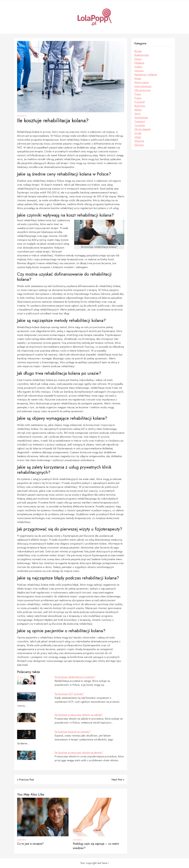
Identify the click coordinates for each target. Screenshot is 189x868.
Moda (138, 79)
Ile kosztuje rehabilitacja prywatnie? (75, 677)
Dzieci (138, 59)
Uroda (138, 133)
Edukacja (139, 63)
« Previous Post (25, 780)
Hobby (138, 67)
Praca (138, 94)
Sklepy (138, 110)
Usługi (138, 137)
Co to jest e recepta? (30, 844)
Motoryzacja (141, 82)
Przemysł (139, 102)
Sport (138, 114)
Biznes (138, 51)
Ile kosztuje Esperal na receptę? (73, 732)
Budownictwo (142, 55)
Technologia (141, 118)
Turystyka (140, 125)
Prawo (138, 98)
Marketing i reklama (146, 75)
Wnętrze (139, 141)
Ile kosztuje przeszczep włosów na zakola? (79, 715)
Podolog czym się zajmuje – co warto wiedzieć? (96, 846)
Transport (140, 122)
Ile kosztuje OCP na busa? (69, 694)
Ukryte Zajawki (143, 129)
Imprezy (139, 71)
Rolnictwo (140, 106)
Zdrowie (22, 116)
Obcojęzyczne (142, 90)
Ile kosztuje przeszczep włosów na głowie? (79, 753)
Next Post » (118, 780)
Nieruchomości (143, 86)
